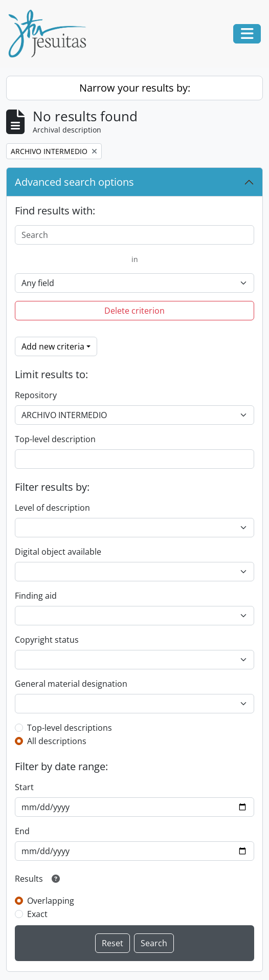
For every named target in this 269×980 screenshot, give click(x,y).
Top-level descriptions (70, 728)
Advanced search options (74, 182)
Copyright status (47, 640)
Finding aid (36, 596)
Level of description (52, 508)
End (22, 831)
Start (24, 787)
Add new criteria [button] (53, 346)
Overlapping (51, 901)
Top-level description (55, 439)
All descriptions (57, 741)
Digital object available (58, 552)
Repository (36, 395)
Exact (37, 914)
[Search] (134, 235)
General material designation (71, 684)
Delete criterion (134, 311)
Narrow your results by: (135, 88)
